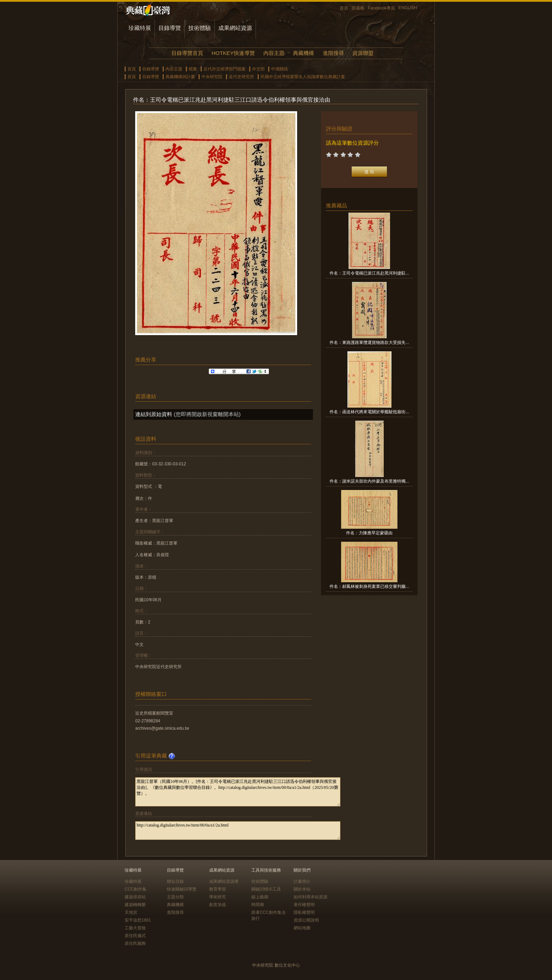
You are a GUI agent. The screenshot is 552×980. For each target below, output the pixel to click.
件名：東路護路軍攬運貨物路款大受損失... (369, 343)
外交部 (258, 69)
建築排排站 (135, 897)
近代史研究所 (241, 77)
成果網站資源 (235, 28)
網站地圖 (302, 928)
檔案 (193, 69)
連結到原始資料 (154, 414)
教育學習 (218, 889)
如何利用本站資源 (310, 897)
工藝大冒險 (135, 928)
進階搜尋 (333, 53)
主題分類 (175, 897)
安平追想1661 (138, 920)
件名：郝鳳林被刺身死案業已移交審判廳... (369, 586)
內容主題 (274, 53)
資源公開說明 (306, 920)
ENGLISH (408, 8)
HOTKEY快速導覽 (233, 53)
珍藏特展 (140, 28)
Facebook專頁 (381, 8)
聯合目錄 (175, 881)
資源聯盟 (363, 53)
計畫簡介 (302, 881)
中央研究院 (212, 77)
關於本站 (302, 889)
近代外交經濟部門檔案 (225, 69)
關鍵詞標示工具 (266, 889)
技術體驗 (200, 28)
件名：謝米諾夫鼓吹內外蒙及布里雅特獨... (369, 481)
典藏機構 (303, 53)
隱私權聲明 (304, 912)
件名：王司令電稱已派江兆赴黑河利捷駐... (369, 273)
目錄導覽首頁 (187, 53)
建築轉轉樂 (135, 905)
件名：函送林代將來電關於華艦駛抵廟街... (369, 412)
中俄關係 (280, 69)
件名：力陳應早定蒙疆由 (369, 533)
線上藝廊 (260, 897)
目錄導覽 (170, 28)
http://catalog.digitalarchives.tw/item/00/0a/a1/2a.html (238, 831)
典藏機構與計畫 (180, 77)
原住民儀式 (135, 936)
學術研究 (218, 897)
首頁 (344, 8)
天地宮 (131, 912)
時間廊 (258, 905)
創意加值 (218, 905)
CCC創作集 (136, 889)
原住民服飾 (135, 943)
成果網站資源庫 (224, 881)
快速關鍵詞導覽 (182, 889)
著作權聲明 (304, 905)
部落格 (358, 8)
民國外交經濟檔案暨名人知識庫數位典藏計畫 (303, 77)
